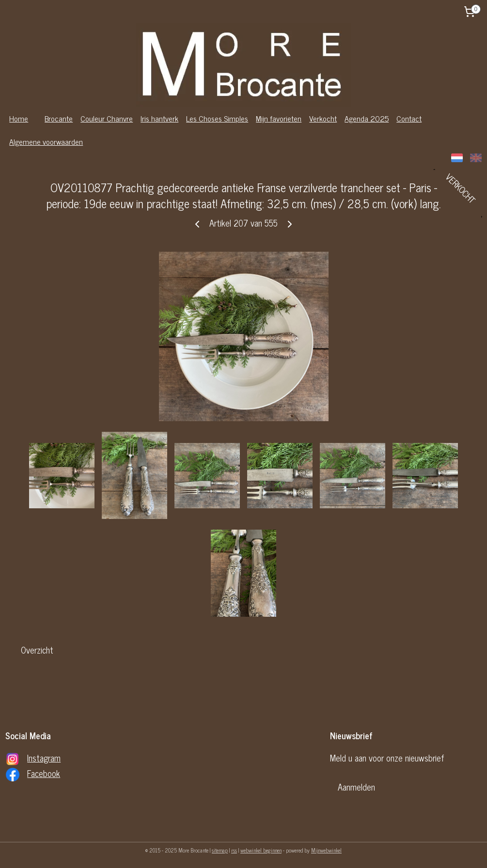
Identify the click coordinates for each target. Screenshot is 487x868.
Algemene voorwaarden (46, 141)
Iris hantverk (159, 118)
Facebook (44, 773)
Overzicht (37, 650)
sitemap (220, 850)
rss (234, 850)
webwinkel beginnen (261, 850)
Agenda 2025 (367, 118)
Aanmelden (356, 787)
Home (19, 118)
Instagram (44, 758)
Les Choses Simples (217, 118)
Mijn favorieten (279, 118)
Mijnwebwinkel (326, 850)
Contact (409, 118)
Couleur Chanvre (107, 118)
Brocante (59, 118)
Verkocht (323, 118)
